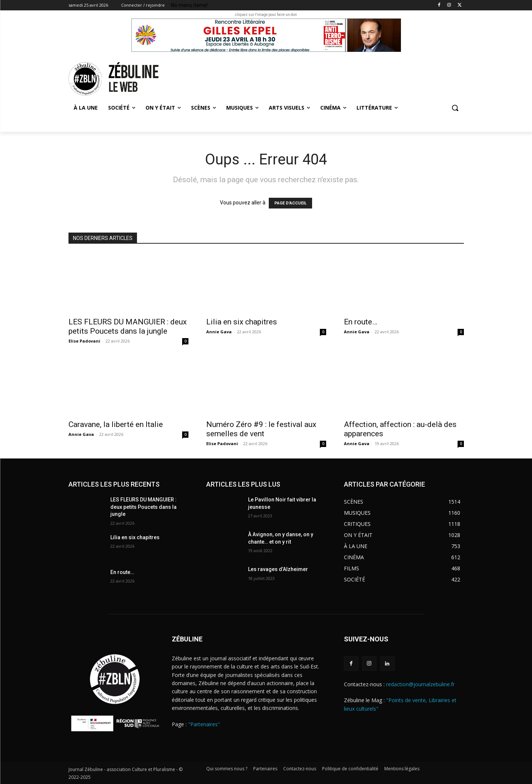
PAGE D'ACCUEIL (290, 203)
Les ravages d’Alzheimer (278, 569)
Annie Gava (219, 332)
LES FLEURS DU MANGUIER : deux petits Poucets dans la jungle (128, 326)
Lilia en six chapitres (242, 322)
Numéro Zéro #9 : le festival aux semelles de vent (261, 429)
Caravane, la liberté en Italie (116, 424)
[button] (455, 108)
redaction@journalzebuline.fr (420, 684)
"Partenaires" (204, 724)
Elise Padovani (84, 341)
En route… (361, 322)
